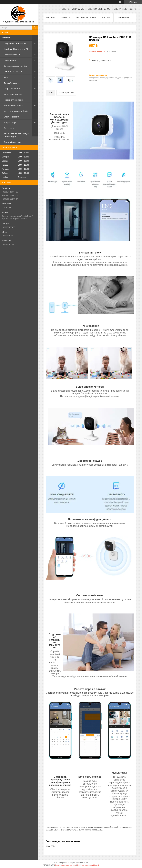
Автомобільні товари (13, 105)
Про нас (106, 18)
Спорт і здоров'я (11, 117)
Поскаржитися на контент (65, 865)
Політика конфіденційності (88, 865)
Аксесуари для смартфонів (16, 111)
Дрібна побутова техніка (15, 66)
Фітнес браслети (11, 83)
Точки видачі (123, 18)
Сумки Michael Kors (12, 142)
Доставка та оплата (86, 18)
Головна (51, 18)
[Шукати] (35, 28)
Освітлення (9, 128)
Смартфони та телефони (15, 43)
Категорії (6, 38)
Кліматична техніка (13, 72)
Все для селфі (10, 122)
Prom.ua (85, 863)
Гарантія (65, 18)
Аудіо (6, 77)
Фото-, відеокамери (13, 94)
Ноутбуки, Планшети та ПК (16, 49)
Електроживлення (12, 55)
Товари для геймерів (13, 100)
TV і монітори (10, 60)
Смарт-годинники (12, 89)
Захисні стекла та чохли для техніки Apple (17, 135)
